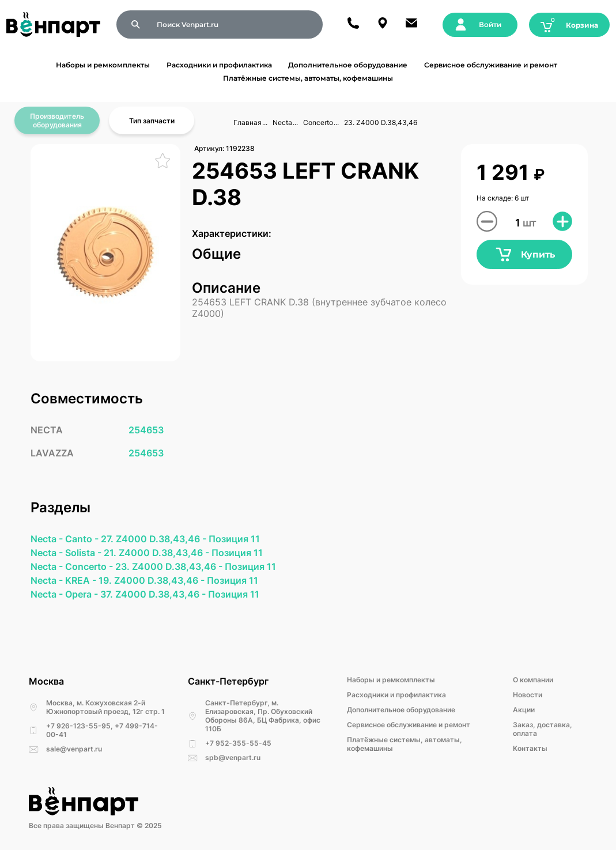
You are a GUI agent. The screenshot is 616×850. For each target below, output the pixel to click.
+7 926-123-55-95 (78, 726)
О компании (533, 680)
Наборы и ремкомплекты (103, 65)
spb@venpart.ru (233, 758)
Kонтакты (530, 748)
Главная (247, 122)
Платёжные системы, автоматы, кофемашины (308, 78)
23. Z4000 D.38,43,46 (381, 122)
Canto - (83, 539)
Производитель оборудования (57, 120)
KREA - (82, 580)
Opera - (83, 594)
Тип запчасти (152, 121)
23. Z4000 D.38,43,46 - (170, 566)
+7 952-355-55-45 (238, 743)
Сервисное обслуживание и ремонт (491, 65)
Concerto (318, 122)
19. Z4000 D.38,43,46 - (153, 580)
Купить (525, 254)
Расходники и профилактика (219, 65)
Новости (528, 695)
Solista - (84, 553)
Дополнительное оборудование (348, 65)
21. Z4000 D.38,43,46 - (158, 553)
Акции (524, 710)
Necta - (48, 539)
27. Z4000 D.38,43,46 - (155, 539)
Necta (282, 122)
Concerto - (90, 566)
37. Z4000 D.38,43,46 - (154, 594)
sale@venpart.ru (74, 749)
